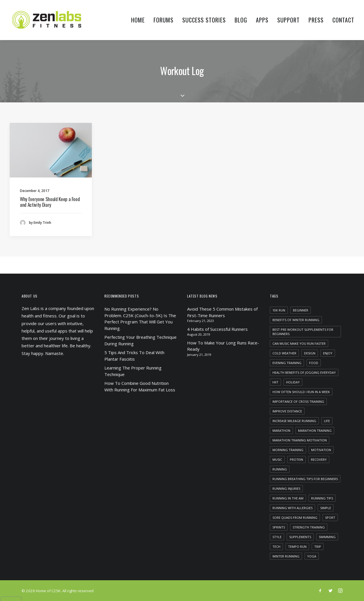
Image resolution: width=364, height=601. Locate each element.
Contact (343, 20)
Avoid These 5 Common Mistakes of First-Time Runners (222, 312)
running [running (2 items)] (280, 469)
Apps (262, 20)
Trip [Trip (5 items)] (318, 547)
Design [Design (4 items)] (310, 353)
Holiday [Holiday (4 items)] (293, 382)
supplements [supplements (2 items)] (300, 537)
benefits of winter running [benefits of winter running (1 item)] (296, 320)
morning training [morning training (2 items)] (288, 450)
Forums (164, 20)
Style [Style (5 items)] (277, 537)
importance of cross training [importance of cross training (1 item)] (298, 401)
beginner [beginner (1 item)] (301, 310)
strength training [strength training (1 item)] (309, 527)
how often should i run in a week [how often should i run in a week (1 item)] (301, 392)
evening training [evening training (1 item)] (287, 363)
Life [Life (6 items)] (327, 421)
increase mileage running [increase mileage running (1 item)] (294, 421)
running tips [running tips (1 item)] (322, 498)
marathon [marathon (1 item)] (281, 430)
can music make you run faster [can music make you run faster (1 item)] (299, 343)
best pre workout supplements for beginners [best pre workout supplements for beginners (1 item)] (303, 332)
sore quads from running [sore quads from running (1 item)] (295, 518)
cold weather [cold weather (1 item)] (284, 353)
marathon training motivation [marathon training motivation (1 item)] (300, 440)
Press (316, 20)
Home (138, 20)
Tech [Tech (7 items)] (276, 547)
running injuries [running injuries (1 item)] (286, 489)
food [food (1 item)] (314, 363)
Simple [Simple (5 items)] (326, 508)
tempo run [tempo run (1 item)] (297, 547)
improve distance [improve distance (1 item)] (287, 411)
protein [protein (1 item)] (296, 459)
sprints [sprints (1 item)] (279, 527)
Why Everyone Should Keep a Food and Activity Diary (50, 202)
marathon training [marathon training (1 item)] (315, 430)
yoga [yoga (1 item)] (312, 556)
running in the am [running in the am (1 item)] (288, 498)
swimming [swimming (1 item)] (327, 537)
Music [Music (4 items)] (277, 459)
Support (288, 20)
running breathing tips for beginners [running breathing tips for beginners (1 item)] (305, 479)
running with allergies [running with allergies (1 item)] (292, 508)
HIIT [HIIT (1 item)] (275, 382)
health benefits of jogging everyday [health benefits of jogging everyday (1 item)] (304, 372)
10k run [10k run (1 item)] (279, 310)
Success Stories (204, 20)
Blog (241, 20)
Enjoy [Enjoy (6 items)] (328, 353)
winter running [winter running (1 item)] (286, 556)
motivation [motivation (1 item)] (321, 450)
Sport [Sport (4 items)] (330, 518)
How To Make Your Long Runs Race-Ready (223, 346)
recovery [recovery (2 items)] (319, 459)
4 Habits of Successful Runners (217, 329)
